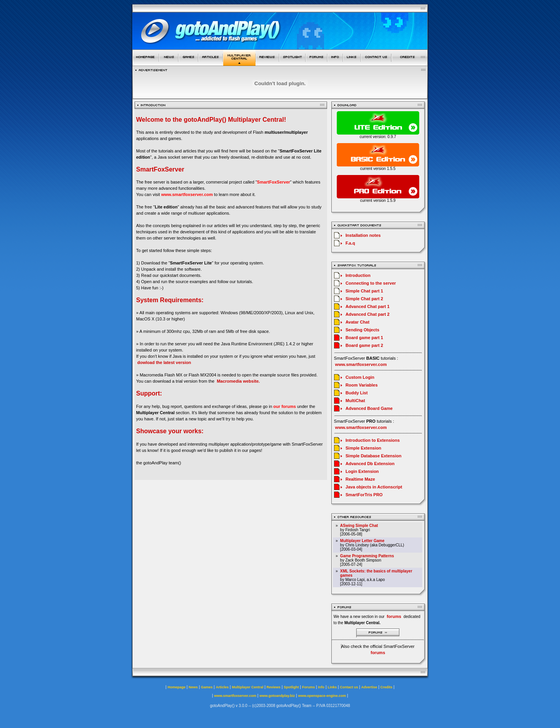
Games (207, 687)
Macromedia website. (238, 381)
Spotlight (291, 687)
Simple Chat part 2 (365, 299)
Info (321, 687)
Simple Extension (364, 448)
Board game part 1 (365, 338)
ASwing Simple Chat (359, 526)
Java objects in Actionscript (374, 487)
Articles (222, 687)
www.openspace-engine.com (322, 696)
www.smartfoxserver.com (187, 194)
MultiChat (355, 401)
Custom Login (360, 377)
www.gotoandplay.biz (277, 696)
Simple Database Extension (374, 456)
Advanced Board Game (369, 408)
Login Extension (362, 471)
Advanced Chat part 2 (368, 314)
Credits (386, 687)
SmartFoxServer (274, 182)
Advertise (369, 687)
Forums (309, 687)
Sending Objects (363, 330)
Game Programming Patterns (367, 556)
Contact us (349, 687)
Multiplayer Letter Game (362, 541)
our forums (285, 406)
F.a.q (350, 243)
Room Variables (362, 385)
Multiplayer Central (248, 687)
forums (378, 653)
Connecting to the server (371, 283)
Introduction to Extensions (373, 440)
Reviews (273, 687)
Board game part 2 (365, 345)
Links (332, 687)
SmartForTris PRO (364, 495)
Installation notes (363, 235)
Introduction (358, 275)
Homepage (177, 687)
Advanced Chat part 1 (368, 306)
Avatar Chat (358, 322)
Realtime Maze (360, 479)
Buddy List (357, 393)
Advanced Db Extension (370, 464)
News (193, 687)
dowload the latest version (164, 362)
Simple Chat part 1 (365, 291)
